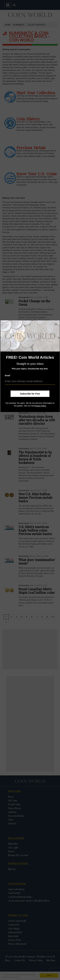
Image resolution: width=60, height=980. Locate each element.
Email (8, 375)
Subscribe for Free (30, 394)
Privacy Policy (40, 406)
